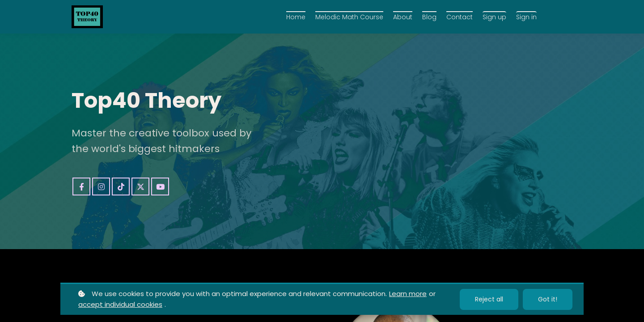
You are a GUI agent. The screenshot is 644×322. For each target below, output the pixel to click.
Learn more (408, 294)
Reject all (489, 299)
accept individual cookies (120, 304)
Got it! (548, 299)
